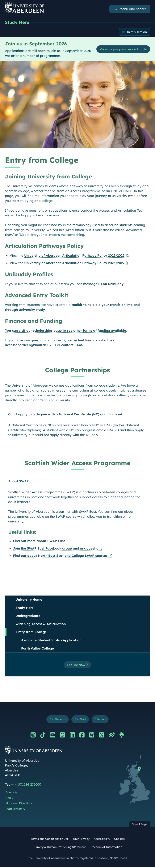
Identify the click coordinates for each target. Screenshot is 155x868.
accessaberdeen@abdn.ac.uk (28, 346)
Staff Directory (15, 810)
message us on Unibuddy (103, 285)
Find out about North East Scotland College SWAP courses (60, 556)
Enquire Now (77, 665)
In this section (136, 32)
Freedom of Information (106, 848)
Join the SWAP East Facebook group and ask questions (57, 549)
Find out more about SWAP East (39, 542)
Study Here (17, 22)
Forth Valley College (38, 649)
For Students (56, 720)
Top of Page (140, 825)
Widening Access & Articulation (41, 624)
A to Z (9, 799)
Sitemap (102, 720)
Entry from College (31, 633)
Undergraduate (28, 616)
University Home (29, 600)
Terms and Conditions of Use (50, 840)
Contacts (11, 794)
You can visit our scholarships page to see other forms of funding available (65, 331)
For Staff (80, 720)
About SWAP (18, 482)
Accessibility (102, 840)
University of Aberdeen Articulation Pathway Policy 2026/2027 (74, 264)
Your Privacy (81, 840)
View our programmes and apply (121, 50)
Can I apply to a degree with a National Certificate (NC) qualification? (65, 415)
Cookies (119, 840)
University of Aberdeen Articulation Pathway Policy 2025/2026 (74, 256)
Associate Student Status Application (51, 641)
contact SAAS (72, 346)
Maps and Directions (19, 805)
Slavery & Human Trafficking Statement (60, 848)
